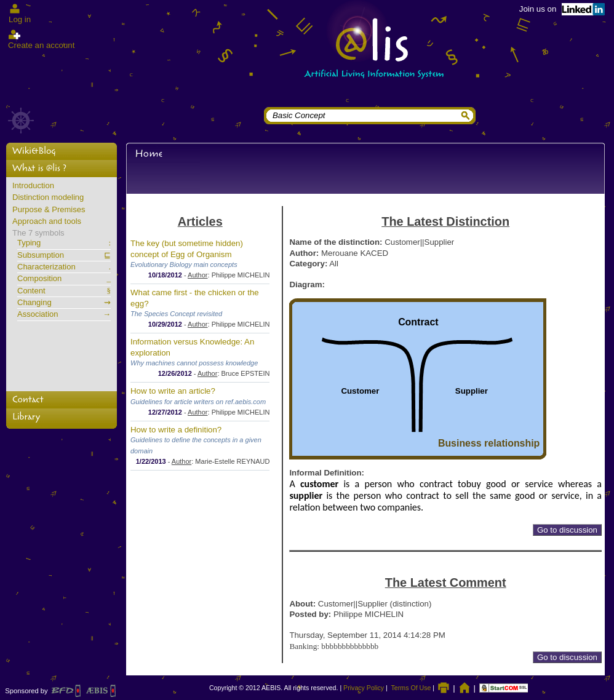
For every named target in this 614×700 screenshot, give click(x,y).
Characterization (64, 267)
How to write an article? (173, 391)
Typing (64, 243)
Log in (20, 19)
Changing (64, 303)
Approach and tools (47, 221)
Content (64, 291)
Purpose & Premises (49, 210)
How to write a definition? (176, 430)
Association (64, 314)
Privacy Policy (364, 688)
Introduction (33, 186)
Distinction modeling (48, 197)
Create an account (41, 45)
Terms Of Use (411, 688)
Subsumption (64, 255)
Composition (64, 279)
